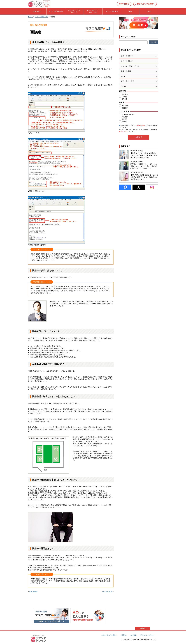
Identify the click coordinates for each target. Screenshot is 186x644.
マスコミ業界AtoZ (41, 17)
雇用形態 (122, 91)
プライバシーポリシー (147, 635)
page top (143, 628)
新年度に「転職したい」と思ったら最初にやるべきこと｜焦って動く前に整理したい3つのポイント (144, 166)
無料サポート (123, 131)
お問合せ (124, 635)
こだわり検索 (124, 111)
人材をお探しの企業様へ (145, 4)
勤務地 (122, 102)
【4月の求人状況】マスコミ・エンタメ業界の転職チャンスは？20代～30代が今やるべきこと (144, 177)
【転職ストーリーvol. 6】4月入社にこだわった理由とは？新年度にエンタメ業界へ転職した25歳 (144, 155)
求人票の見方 (107, 592)
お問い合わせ (124, 4)
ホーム (30, 17)
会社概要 (133, 635)
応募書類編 (33, 592)
